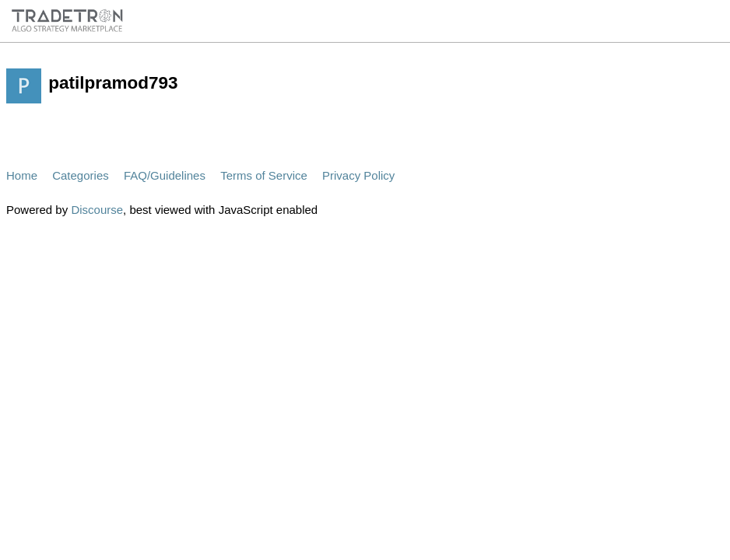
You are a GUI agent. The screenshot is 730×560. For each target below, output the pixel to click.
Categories (81, 175)
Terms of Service (264, 175)
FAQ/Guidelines (165, 175)
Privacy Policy (358, 175)
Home (22, 175)
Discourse (97, 210)
